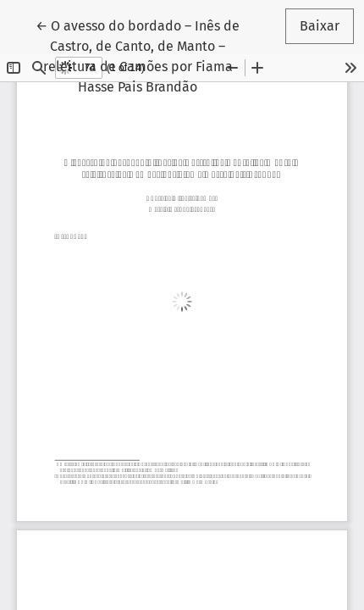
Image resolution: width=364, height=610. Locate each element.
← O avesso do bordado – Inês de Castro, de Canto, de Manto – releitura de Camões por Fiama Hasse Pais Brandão (138, 55)
